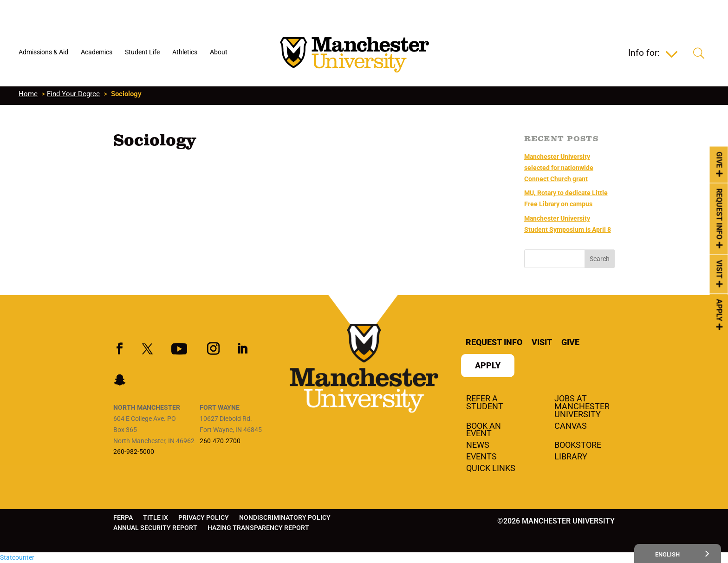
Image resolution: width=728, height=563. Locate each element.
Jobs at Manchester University (582, 407)
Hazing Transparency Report (258, 528)
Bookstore (578, 445)
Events (481, 457)
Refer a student (485, 403)
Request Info (719, 214)
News (478, 445)
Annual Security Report (155, 528)
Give (719, 160)
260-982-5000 (134, 452)
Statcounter (17, 557)
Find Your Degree (73, 94)
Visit (719, 269)
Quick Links (491, 469)
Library (571, 457)
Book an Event (484, 430)
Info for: (644, 54)
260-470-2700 (220, 441)
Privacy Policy (204, 518)
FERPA (123, 518)
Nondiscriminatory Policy (285, 518)
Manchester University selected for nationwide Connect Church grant (559, 168)
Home (28, 94)
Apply (719, 310)
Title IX (156, 518)
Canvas (571, 426)
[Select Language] (678, 553)
